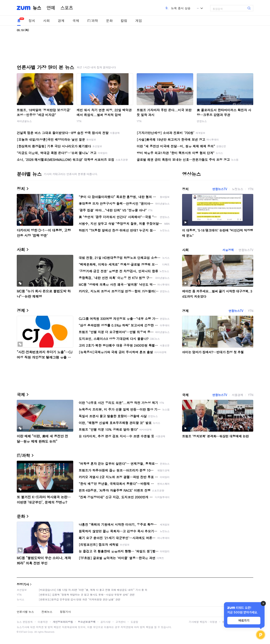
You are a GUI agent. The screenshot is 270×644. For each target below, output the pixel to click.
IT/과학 (93, 21)
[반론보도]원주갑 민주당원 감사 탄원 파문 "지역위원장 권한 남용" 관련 (80, 599)
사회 (46, 21)
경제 (61, 21)
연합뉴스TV (220, 189)
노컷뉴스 (237, 189)
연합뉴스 (202, 121)
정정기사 (23, 584)
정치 (32, 21)
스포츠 (67, 8)
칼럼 (124, 21)
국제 (76, 21)
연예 (51, 8)
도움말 (134, 622)
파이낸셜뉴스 (24, 121)
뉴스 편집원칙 (25, 622)
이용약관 (43, 622)
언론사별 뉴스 (25, 612)
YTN (79, 121)
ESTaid (23, 632)
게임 (139, 21)
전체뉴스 (47, 612)
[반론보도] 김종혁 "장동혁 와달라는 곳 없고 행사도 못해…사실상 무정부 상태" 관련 (87, 595)
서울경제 (228, 250)
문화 (109, 21)
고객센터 (121, 622)
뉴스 (37, 8)
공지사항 (105, 622)
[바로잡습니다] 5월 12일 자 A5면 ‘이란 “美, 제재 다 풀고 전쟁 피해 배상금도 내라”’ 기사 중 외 (93, 590)
